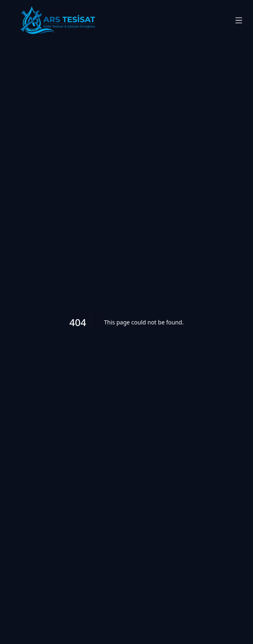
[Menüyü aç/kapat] (239, 20)
